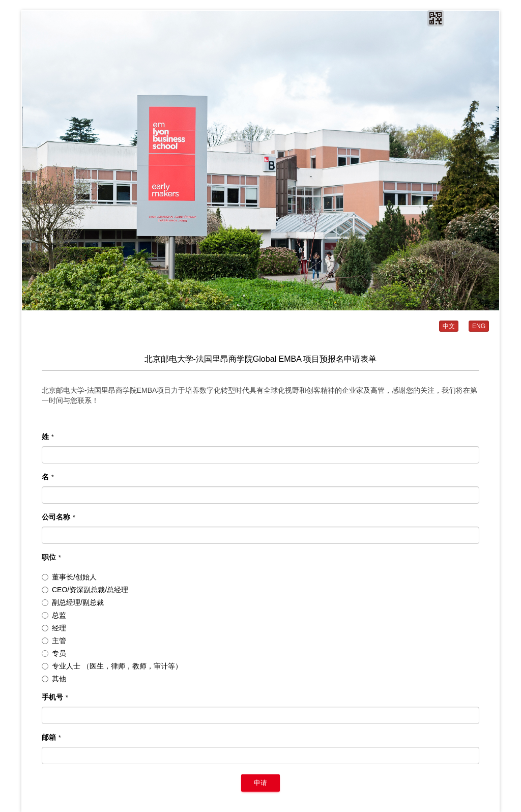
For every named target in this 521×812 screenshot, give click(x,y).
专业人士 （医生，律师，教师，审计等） (112, 666)
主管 (54, 641)
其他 (54, 679)
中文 (449, 326)
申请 (260, 783)
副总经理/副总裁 (73, 602)
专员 (54, 653)
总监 (54, 615)
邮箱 (51, 737)
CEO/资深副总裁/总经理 (85, 590)
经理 (54, 628)
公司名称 (59, 517)
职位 (51, 557)
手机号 (55, 697)
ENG (479, 326)
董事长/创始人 (69, 577)
